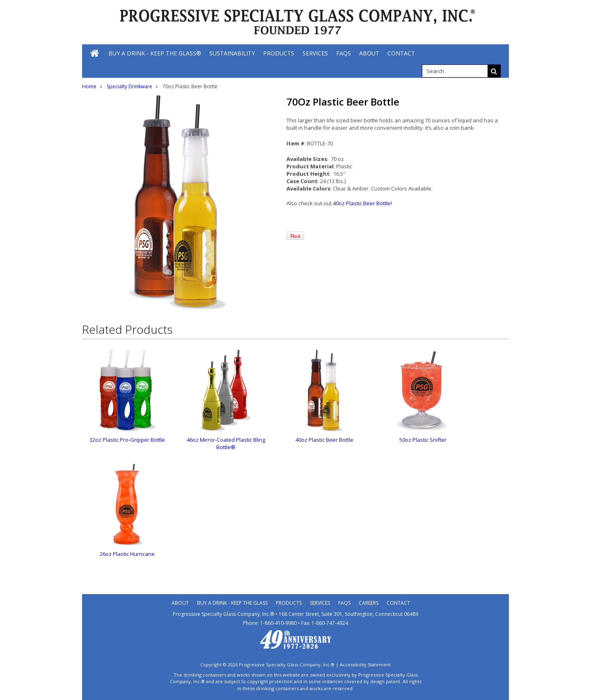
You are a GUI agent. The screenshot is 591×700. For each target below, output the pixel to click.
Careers (369, 603)
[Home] (95, 53)
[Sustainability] (232, 53)
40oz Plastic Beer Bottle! (362, 203)
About (180, 603)
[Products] (279, 53)
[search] (455, 71)
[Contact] (401, 53)
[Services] (315, 53)
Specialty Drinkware (129, 86)
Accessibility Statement (365, 664)
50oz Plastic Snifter (423, 440)
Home (89, 86)
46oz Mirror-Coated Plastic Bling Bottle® (226, 443)
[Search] (494, 71)
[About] (369, 53)
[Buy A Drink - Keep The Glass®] (155, 53)
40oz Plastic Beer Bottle (324, 440)
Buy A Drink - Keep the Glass (232, 603)
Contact (398, 603)
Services (320, 603)
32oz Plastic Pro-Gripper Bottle (127, 440)
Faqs (344, 603)
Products (289, 603)
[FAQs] (344, 53)
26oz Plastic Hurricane (127, 554)
